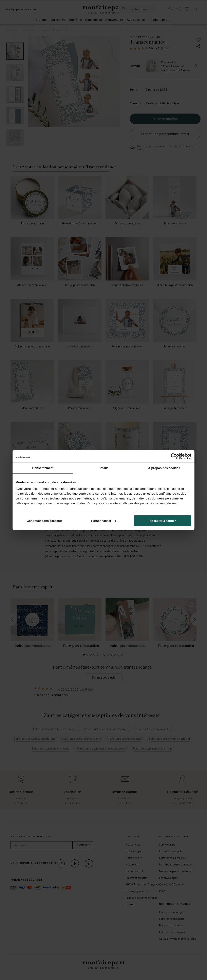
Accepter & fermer (163, 521)
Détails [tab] (103, 468)
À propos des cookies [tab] (164, 468)
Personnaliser (104, 521)
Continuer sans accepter (44, 521)
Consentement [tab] (43, 468)
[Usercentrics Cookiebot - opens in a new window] (174, 456)
